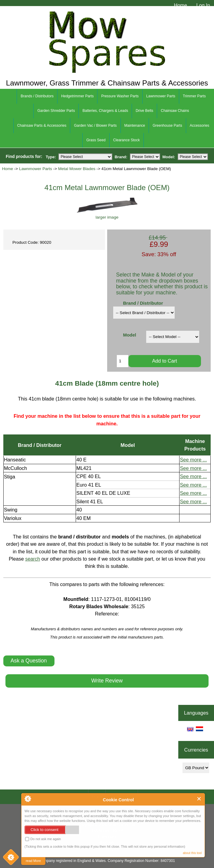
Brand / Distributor (143, 303)
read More (33, 861)
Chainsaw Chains (175, 111)
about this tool (192, 853)
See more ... (193, 460)
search (33, 559)
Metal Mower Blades (77, 169)
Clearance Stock (127, 140)
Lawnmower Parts (36, 169)
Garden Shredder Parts (56, 111)
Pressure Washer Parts (120, 96)
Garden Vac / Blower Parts (95, 126)
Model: (169, 157)
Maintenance (135, 126)
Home (180, 5)
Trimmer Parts (194, 96)
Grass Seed (96, 140)
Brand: (121, 157)
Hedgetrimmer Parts (77, 96)
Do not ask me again (43, 839)
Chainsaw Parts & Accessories (42, 126)
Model (129, 335)
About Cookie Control (28, 799)
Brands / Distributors (37, 96)
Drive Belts (144, 111)
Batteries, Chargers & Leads (105, 111)
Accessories (200, 126)
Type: (51, 157)
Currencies (196, 750)
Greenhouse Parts (167, 126)
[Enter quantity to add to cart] (123, 361)
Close (199, 799)
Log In (203, 5)
